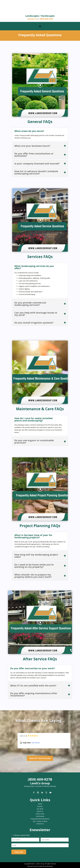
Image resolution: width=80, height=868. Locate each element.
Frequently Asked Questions (40, 819)
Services (40, 806)
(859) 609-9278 (46, 19)
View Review (36, 743)
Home (40, 804)
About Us (40, 811)
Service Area (40, 814)
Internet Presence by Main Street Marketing (40, 866)
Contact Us (32, 19)
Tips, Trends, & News (40, 821)
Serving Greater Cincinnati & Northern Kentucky (40, 786)
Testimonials (40, 816)
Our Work (40, 809)
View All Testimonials (40, 758)
